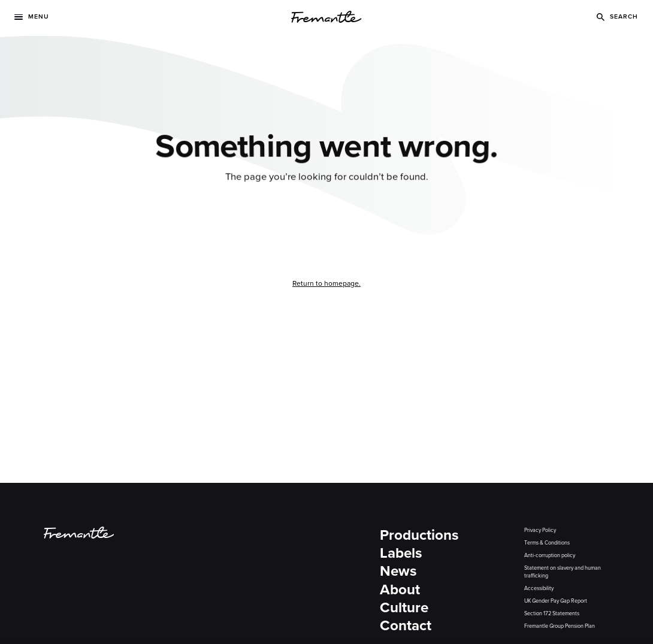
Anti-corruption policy (550, 555)
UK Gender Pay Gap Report (556, 601)
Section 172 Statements (552, 613)
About (400, 590)
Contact (406, 626)
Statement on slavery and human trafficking (563, 572)
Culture (404, 608)
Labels (401, 553)
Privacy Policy (540, 530)
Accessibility (539, 588)
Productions (419, 535)
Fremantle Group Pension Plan (560, 626)
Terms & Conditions (547, 543)
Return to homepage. (326, 283)
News (398, 571)
